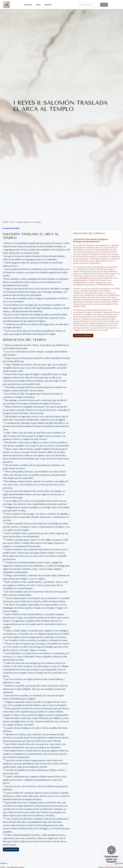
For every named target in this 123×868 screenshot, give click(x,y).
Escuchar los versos (11, 849)
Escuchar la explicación (83, 335)
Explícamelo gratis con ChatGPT (111, 859)
